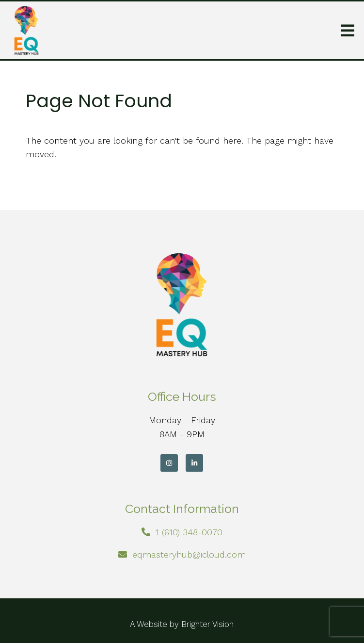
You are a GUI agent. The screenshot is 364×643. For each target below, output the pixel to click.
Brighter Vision (207, 624)
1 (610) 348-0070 (189, 532)
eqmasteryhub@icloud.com (189, 554)
